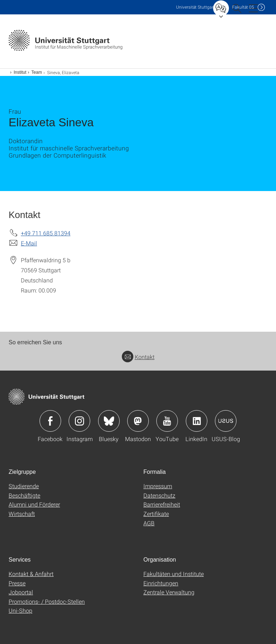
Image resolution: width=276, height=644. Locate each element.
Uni (195, 7)
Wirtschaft (22, 514)
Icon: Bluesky (109, 421)
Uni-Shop (20, 610)
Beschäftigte (24, 495)
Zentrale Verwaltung (169, 592)
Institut (20, 72)
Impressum (158, 486)
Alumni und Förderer (34, 504)
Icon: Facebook (50, 421)
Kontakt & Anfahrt (31, 574)
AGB (149, 523)
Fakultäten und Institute (174, 574)
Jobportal (21, 592)
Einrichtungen (161, 583)
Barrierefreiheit (162, 504)
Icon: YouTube (167, 421)
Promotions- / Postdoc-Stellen (47, 601)
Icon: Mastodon (138, 421)
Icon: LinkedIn (197, 421)
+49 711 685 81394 (46, 233)
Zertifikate (156, 514)
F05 (243, 7)
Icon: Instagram (79, 421)
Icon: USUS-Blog (226, 421)
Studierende (24, 486)
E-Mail (29, 243)
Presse (17, 583)
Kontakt (138, 357)
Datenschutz (159, 495)
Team (36, 72)
